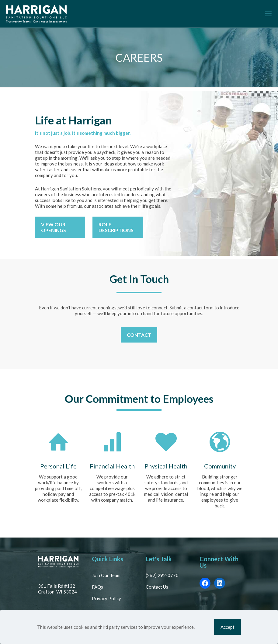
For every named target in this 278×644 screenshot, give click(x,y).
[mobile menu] (268, 14)
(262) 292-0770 (162, 575)
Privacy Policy (106, 598)
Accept (228, 627)
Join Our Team (106, 575)
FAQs (97, 587)
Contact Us (157, 587)
